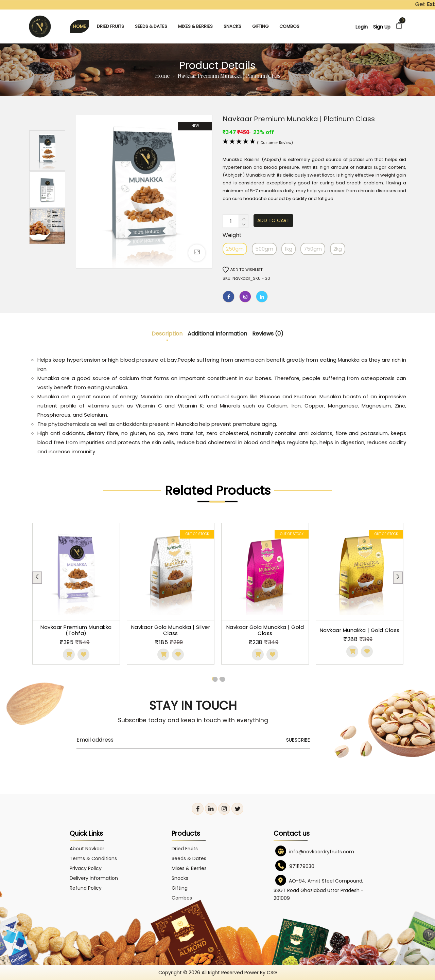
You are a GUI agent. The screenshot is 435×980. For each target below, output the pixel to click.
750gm (313, 249)
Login (362, 27)
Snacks (232, 26)
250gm (235, 249)
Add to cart (273, 220)
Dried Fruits (110, 26)
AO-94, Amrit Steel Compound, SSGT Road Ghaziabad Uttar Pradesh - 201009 (319, 890)
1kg (289, 249)
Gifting (260, 26)
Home (162, 76)
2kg (338, 249)
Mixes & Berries (195, 26)
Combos (289, 26)
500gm (264, 249)
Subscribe (298, 740)
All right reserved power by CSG (239, 973)
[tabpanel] (76, 594)
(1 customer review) (275, 143)
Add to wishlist (243, 270)
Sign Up (382, 27)
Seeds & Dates (151, 26)
